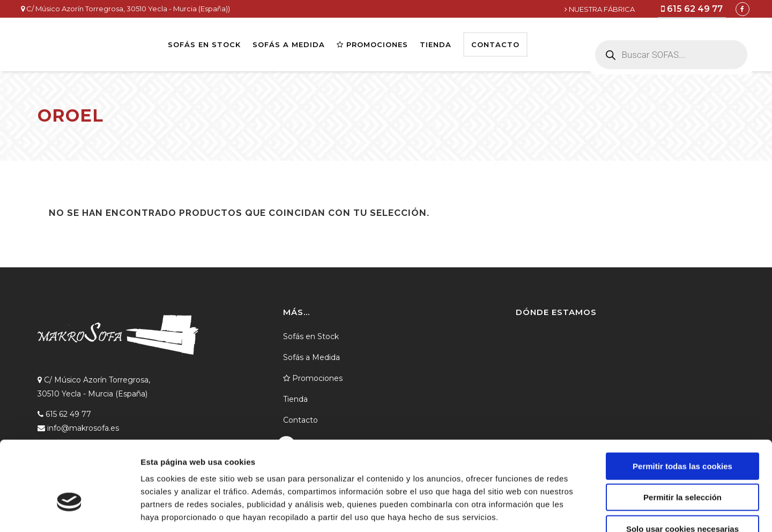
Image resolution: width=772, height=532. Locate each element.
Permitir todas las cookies (682, 401)
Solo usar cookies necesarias (682, 464)
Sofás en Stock (311, 336)
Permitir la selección (682, 433)
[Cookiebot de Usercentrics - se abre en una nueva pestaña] (69, 511)
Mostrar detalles (576, 511)
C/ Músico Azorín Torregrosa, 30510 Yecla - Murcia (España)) (125, 9)
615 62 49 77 (692, 9)
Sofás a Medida (311, 357)
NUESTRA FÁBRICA (600, 9)
